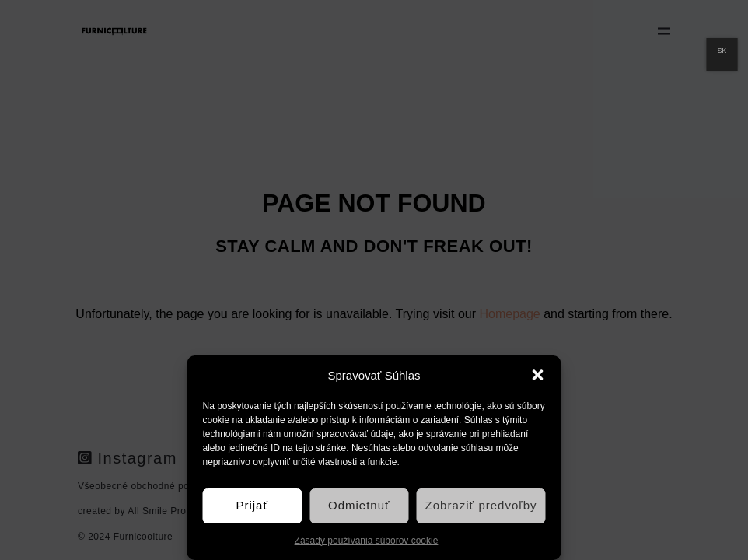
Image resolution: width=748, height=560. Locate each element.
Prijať (252, 505)
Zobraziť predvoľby (481, 505)
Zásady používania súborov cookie (367, 541)
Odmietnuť (359, 505)
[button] (538, 375)
